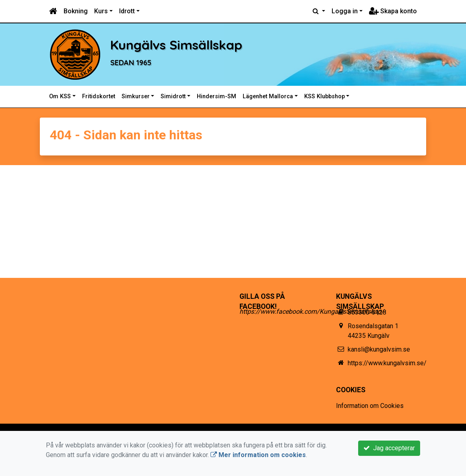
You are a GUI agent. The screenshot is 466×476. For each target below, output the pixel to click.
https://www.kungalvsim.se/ (387, 363)
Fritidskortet (99, 96)
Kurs (101, 11)
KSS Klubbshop (325, 96)
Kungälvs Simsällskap (206, 43)
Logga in (345, 11)
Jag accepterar (389, 448)
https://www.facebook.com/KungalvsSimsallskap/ (312, 311)
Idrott (127, 11)
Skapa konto (393, 11)
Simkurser (136, 96)
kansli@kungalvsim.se (379, 349)
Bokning (76, 11)
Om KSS (60, 96)
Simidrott (173, 96)
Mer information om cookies (258, 455)
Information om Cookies (370, 406)
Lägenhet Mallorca (268, 96)
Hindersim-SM (217, 96)
